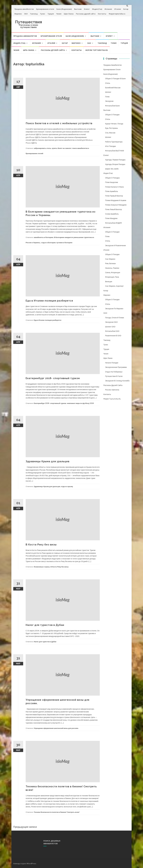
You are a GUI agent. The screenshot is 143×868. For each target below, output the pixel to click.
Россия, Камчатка (112, 390)
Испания (108, 9)
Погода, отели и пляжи (115, 318)
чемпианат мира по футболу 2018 (80, 403)
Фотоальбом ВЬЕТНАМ (115, 151)
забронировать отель (42, 148)
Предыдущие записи (25, 827)
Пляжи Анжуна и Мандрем (116, 205)
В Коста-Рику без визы (41, 545)
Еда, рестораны (112, 128)
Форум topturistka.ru (117, 14)
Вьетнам (78, 9)
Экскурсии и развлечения (116, 245)
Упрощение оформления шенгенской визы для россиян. (56, 728)
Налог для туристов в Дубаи (45, 625)
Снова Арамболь (112, 214)
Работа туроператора (114, 142)
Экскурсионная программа (116, 367)
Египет (87, 9)
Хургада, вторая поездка (115, 164)
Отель (108, 83)
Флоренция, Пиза (112, 277)
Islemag (16, 863)
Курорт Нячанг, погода (114, 124)
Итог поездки (111, 146)
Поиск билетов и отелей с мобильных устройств (59, 123)
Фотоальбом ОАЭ (112, 331)
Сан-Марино (110, 259)
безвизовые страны (42, 567)
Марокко (18, 14)
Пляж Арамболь (112, 191)
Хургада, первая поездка (115, 160)
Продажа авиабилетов (24, 9)
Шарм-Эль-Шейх (112, 169)
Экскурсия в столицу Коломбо (117, 381)
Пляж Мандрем (111, 218)
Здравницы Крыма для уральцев (48, 461)
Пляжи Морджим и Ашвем (116, 200)
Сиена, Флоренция (113, 272)
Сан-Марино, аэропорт (114, 286)
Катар (126, 9)
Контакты (102, 14)
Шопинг (108, 92)
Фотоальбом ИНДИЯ (114, 223)
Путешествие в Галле (114, 376)
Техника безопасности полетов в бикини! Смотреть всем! (57, 812)
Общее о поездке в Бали (115, 79)
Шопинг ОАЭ (110, 327)
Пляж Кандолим (112, 182)
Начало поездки (112, 363)
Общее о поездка (112, 178)
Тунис (43, 14)
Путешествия (29, 22)
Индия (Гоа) (97, 9)
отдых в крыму (67, 486)
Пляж (107, 97)
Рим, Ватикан (111, 263)
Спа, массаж (110, 133)
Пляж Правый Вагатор (114, 196)
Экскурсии (109, 101)
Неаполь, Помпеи (112, 268)
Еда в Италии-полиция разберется (49, 301)
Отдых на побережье (114, 372)
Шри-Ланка (69, 14)
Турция (51, 14)
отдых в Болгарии (48, 243)
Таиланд (34, 14)
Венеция (109, 282)
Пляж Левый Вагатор (114, 209)
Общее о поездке (112, 115)
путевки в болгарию (64, 243)
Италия (118, 9)
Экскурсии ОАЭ (111, 322)
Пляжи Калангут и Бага (114, 187)
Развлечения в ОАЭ (113, 336)
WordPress (31, 863)
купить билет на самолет (62, 148)
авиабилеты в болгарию (44, 237)
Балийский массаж (113, 88)
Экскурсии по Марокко (114, 309)
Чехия (59, 14)
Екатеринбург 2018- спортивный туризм (53, 378)
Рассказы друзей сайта (86, 14)
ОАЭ (26, 14)
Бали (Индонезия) (64, 9)
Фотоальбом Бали (112, 106)
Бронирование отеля (45, 9)
